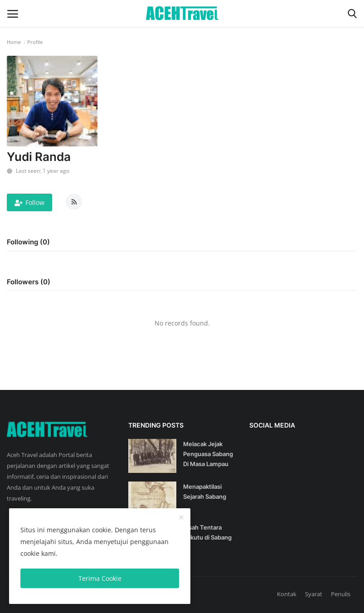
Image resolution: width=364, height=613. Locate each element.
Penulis (341, 594)
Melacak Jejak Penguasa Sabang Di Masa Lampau (208, 454)
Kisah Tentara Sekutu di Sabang (207, 532)
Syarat (314, 594)
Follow (29, 202)
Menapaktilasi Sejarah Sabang (205, 491)
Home (14, 42)
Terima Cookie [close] (100, 578)
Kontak (287, 594)
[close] (181, 518)
